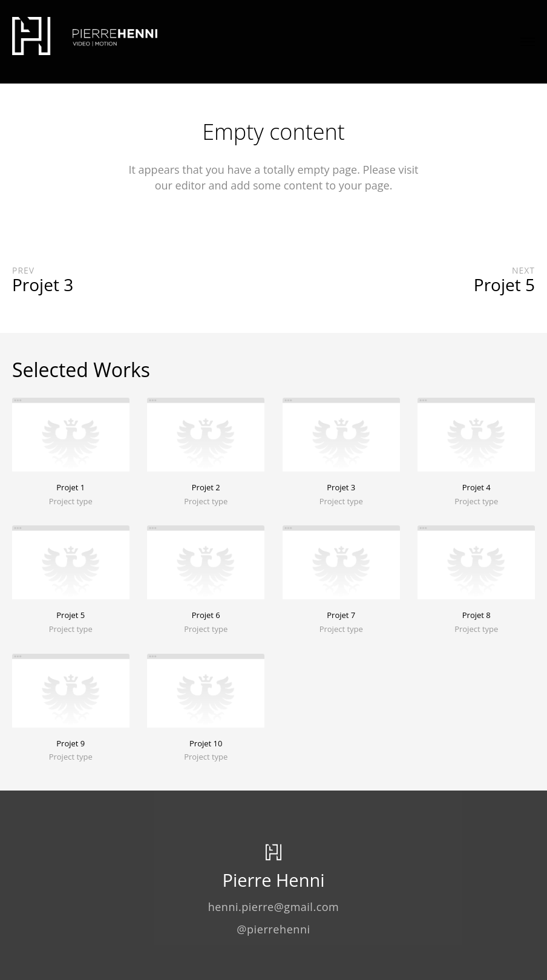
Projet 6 (206, 615)
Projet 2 (206, 487)
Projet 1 (70, 487)
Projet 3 (341, 487)
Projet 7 (341, 615)
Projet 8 (477, 615)
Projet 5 (70, 615)
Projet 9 (70, 743)
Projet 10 (206, 743)
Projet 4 (477, 487)
